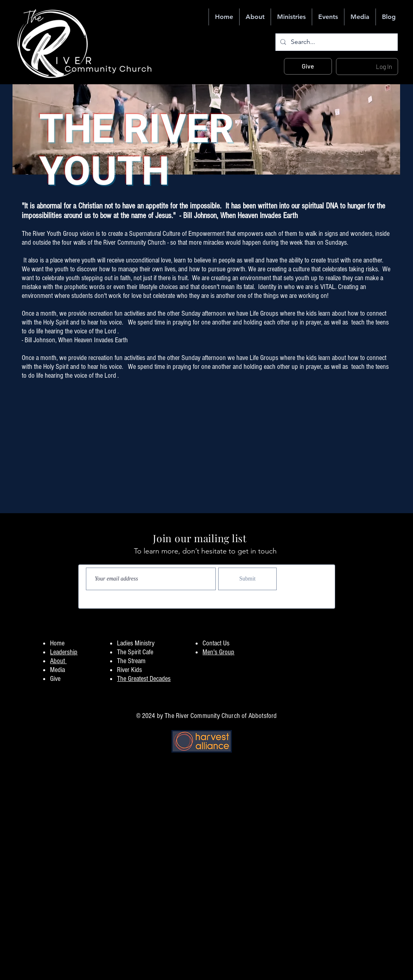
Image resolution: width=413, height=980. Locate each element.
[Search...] (336, 42)
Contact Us (216, 643)
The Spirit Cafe (135, 652)
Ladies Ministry (136, 643)
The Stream (131, 661)
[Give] (308, 66)
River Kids (129, 670)
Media (57, 670)
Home (57, 643)
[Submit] (247, 579)
